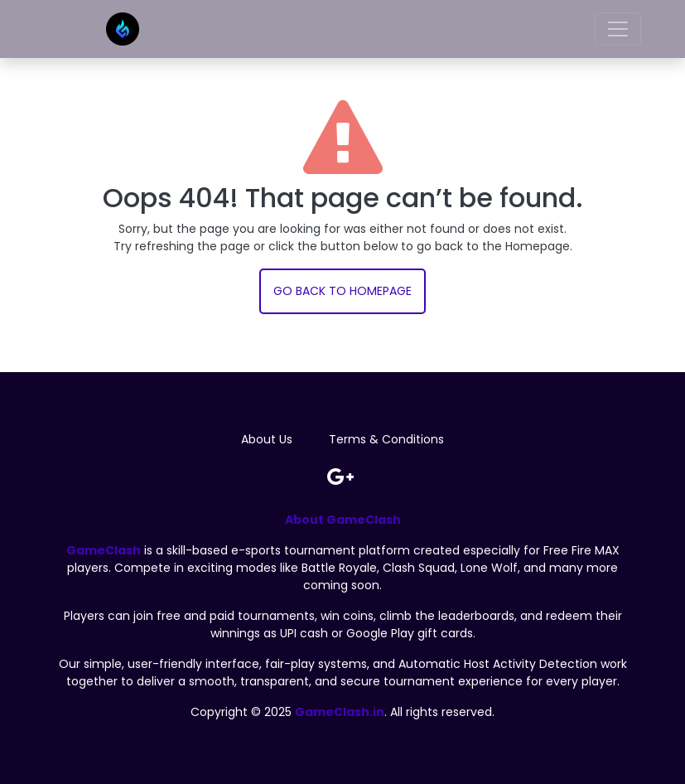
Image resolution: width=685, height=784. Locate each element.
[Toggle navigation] (618, 29)
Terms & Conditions (386, 439)
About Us (267, 439)
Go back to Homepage (342, 291)
